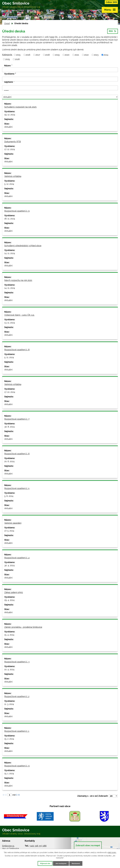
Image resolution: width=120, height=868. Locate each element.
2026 (17, 60)
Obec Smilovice (22, 5)
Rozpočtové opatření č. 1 (17, 732)
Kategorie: (7, 55)
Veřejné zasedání (13, 523)
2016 (28, 55)
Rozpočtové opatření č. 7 (17, 419)
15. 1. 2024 (9, 774)
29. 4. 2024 (9, 601)
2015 (18, 55)
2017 (38, 55)
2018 (47, 55)
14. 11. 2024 (10, 254)
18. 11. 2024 (10, 219)
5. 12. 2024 (9, 184)
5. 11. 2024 (9, 358)
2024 (106, 55)
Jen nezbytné (61, 863)
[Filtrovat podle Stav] (60, 97)
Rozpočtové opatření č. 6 (17, 454)
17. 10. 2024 (10, 392)
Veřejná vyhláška (13, 177)
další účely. (112, 852)
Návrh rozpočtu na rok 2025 (18, 281)
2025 (8, 60)
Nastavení (77, 863)
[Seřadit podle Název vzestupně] (12, 65)
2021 (77, 55)
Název (7, 66)
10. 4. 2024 (9, 670)
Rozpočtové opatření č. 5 (17, 489)
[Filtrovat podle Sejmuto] (60, 88)
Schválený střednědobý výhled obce (23, 246)
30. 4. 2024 (9, 566)
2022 (86, 55)
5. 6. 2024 (9, 497)
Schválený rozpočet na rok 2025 (20, 107)
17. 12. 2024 (10, 150)
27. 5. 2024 (9, 531)
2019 (57, 55)
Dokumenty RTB (13, 142)
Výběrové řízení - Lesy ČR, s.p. (19, 315)
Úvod (7, 24)
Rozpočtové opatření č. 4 (17, 558)
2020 (67, 55)
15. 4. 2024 (9, 635)
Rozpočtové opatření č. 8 (17, 350)
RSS (113, 32)
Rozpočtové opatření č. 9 (17, 211)
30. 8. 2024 (9, 427)
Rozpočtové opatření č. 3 (17, 662)
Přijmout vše (44, 863)
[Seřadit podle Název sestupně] (12, 66)
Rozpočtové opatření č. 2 (17, 697)
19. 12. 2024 (10, 115)
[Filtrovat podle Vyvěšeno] (60, 80)
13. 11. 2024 (10, 323)
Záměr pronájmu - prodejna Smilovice (23, 628)
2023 (96, 55)
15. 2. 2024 (9, 739)
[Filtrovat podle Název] (60, 70)
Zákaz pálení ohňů (14, 593)
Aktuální (8, 127)
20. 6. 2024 (9, 462)
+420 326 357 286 (38, 847)
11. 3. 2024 (9, 705)
